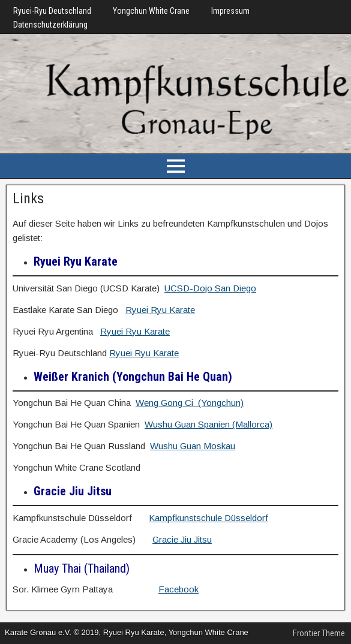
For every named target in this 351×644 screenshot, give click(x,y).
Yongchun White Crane (151, 11)
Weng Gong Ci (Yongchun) (190, 403)
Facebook (178, 589)
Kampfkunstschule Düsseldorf (208, 518)
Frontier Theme (319, 633)
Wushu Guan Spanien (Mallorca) (208, 424)
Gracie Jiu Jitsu (182, 539)
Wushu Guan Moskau (193, 446)
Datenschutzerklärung (50, 25)
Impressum (230, 11)
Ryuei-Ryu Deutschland (52, 11)
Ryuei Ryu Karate (160, 310)
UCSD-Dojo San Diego (210, 288)
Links (28, 198)
